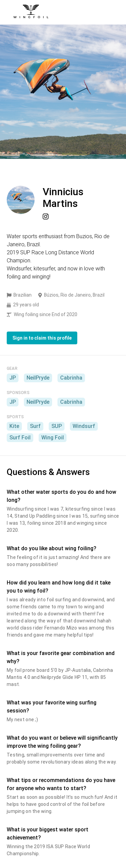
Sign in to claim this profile (42, 338)
